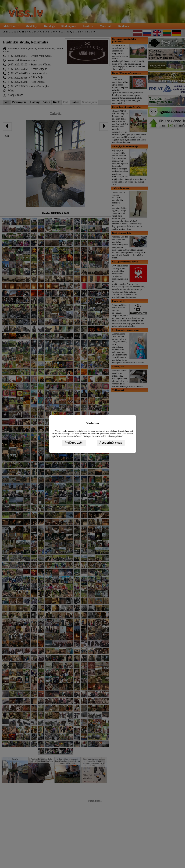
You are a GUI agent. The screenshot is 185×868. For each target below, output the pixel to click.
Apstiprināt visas (111, 443)
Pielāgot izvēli (74, 443)
